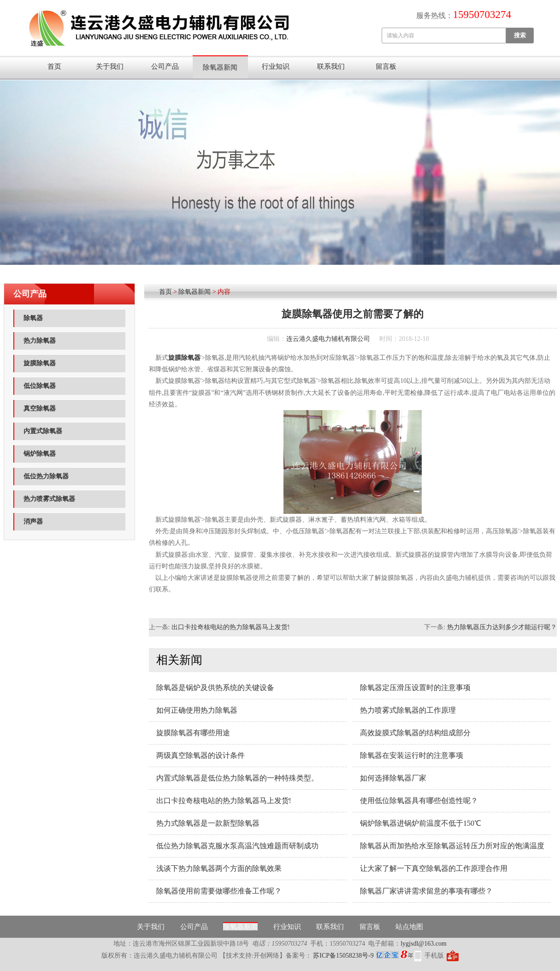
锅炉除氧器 (40, 454)
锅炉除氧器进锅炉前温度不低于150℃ (421, 823)
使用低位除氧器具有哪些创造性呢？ (419, 801)
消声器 (33, 521)
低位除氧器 (40, 386)
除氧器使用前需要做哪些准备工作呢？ (219, 891)
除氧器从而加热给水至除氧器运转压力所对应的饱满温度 (452, 846)
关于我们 (110, 66)
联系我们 (331, 66)
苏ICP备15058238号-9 (343, 956)
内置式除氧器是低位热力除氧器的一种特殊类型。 (237, 778)
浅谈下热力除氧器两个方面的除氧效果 (219, 868)
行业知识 (276, 66)
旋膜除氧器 (40, 363)
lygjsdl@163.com (424, 944)
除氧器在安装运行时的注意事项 (412, 755)
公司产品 (165, 66)
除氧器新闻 (220, 67)
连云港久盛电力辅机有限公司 (328, 339)
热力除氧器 (40, 341)
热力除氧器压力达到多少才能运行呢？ (502, 627)
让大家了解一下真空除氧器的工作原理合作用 (434, 868)
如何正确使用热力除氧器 (197, 710)
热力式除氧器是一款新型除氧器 (208, 823)
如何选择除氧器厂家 (393, 778)
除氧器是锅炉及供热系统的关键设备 (215, 688)
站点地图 (409, 927)
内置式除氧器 (43, 431)
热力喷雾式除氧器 (49, 499)
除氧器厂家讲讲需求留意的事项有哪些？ (426, 891)
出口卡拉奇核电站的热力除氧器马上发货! (231, 627)
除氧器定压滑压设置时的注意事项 (415, 688)
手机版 (434, 956)
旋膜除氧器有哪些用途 (193, 733)
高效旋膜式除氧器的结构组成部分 (415, 733)
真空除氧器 (40, 408)
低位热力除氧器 (46, 476)
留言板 (386, 66)
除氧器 (33, 318)
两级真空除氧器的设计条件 (200, 755)
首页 (54, 66)
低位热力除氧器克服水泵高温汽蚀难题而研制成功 (237, 846)
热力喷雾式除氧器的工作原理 (408, 710)
